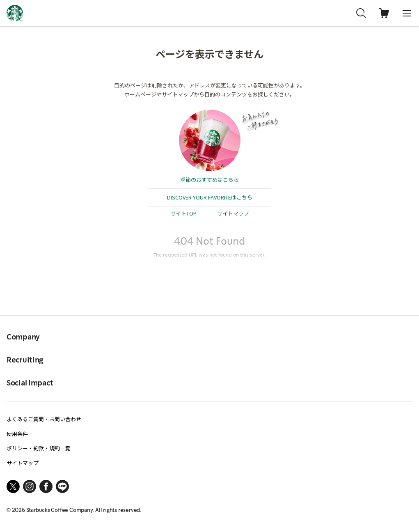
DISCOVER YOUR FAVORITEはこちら (210, 197)
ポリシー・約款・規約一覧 (39, 448)
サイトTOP (183, 213)
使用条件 (17, 434)
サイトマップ (233, 213)
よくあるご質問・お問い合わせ (44, 419)
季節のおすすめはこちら (209, 180)
